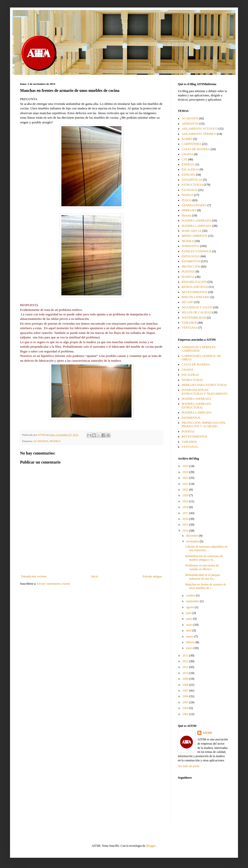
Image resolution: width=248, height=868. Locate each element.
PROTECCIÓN (191, 267)
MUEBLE (55, 441)
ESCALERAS (190, 169)
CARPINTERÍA (192, 144)
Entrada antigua (152, 576)
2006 (186, 696)
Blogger (151, 846)
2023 (186, 478)
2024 (186, 472)
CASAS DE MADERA (196, 149)
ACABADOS (41, 441)
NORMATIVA (190, 246)
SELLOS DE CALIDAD (197, 312)
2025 (186, 466)
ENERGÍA (188, 164)
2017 (186, 513)
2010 (186, 673)
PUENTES (188, 272)
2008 (186, 685)
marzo (190, 636)
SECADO (188, 302)
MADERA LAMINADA (197, 226)
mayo (190, 625)
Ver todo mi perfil (189, 766)
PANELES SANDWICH (197, 251)
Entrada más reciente (34, 576)
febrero (191, 642)
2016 (186, 519)
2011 (186, 667)
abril (189, 630)
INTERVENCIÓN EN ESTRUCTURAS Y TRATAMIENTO (205, 392)
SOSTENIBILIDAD (194, 318)
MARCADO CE (192, 231)
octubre (191, 595)
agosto (190, 607)
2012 (186, 661)
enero (190, 648)
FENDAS (188, 195)
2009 (186, 679)
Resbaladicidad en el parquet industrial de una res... (203, 577)
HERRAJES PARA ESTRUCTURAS (204, 385)
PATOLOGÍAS (191, 256)
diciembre (193, 536)
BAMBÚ (187, 139)
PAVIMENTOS (191, 261)
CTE (184, 159)
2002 (186, 714)
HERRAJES (189, 210)
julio (189, 613)
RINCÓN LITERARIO (196, 297)
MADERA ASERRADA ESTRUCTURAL (196, 405)
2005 (186, 702)
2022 (186, 484)
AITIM (207, 733)
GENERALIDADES (194, 205)
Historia (187, 215)
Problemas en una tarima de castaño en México (202, 567)
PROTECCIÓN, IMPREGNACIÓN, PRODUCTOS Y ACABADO (204, 424)
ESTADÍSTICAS (192, 180)
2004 (186, 708)
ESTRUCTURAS (192, 185)
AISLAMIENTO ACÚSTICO (200, 129)
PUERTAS (188, 277)
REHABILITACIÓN (194, 282)
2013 (186, 656)
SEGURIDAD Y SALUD (197, 307)
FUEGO (187, 200)
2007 (186, 691)
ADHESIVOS (190, 124)
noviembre (193, 541)
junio (190, 619)
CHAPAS (187, 154)
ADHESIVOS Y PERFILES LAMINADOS (199, 349)
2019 (186, 501)
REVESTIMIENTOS (194, 292)
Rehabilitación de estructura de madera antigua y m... (204, 558)
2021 (186, 490)
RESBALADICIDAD (195, 287)
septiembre (193, 601)
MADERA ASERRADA (196, 221)
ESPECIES (188, 175)
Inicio (94, 576)
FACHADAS (190, 190)
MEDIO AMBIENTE (195, 236)
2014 (186, 531)
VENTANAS (190, 328)
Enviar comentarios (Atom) (54, 584)
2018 (186, 507)
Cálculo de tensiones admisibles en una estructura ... (206, 548)
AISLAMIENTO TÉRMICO (199, 134)
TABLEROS (189, 323)
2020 (186, 495)
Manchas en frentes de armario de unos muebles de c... (206, 586)
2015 (186, 525)
